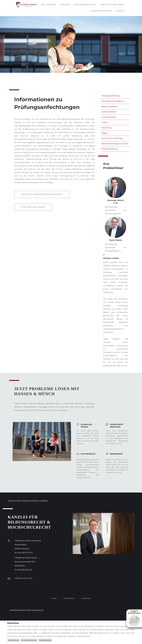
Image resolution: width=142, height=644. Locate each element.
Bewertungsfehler (110, 106)
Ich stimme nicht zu (29, 640)
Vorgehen (65, 5)
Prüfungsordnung (110, 149)
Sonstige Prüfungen (102, 11)
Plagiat (105, 133)
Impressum (86, 598)
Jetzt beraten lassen (33, 207)
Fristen (105, 122)
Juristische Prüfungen (112, 5)
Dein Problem (48, 5)
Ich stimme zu (14, 640)
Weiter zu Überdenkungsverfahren (42, 194)
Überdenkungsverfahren (113, 101)
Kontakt (120, 11)
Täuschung (106, 128)
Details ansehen (45, 640)
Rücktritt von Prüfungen (112, 138)
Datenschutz (69, 598)
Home (54, 598)
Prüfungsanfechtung (85, 5)
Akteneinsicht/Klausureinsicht (115, 144)
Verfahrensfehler (109, 112)
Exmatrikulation (109, 117)
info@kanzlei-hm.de (23, 578)
